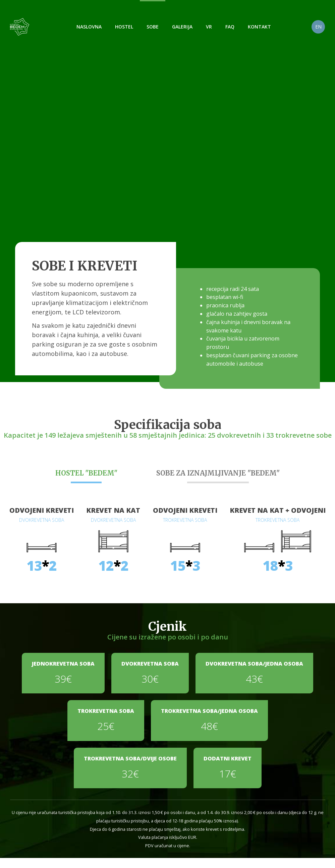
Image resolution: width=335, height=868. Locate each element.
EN (318, 27)
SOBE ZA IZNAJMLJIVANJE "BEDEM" (218, 473)
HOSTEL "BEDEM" (86, 473)
